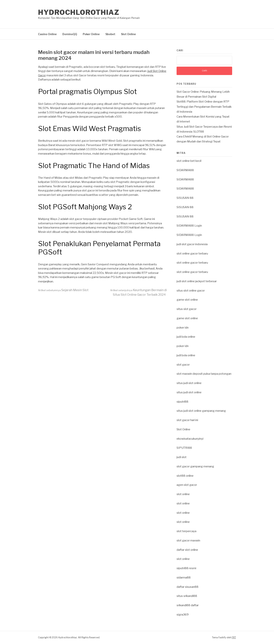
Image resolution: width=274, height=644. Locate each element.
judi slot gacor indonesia (192, 244)
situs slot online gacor (191, 291)
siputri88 (182, 402)
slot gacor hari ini (187, 420)
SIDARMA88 (185, 170)
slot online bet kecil (189, 161)
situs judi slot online (189, 383)
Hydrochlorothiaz (79, 12)
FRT (234, 637)
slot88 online (185, 476)
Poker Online (91, 34)
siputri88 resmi (186, 568)
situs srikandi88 (187, 596)
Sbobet (110, 34)
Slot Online (128, 34)
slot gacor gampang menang (195, 466)
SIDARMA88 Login (189, 226)
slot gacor (183, 365)
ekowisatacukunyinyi (190, 439)
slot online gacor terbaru (192, 254)
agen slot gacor (187, 485)
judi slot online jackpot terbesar (197, 281)
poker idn (183, 328)
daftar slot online (187, 550)
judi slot (182, 457)
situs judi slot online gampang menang (201, 411)
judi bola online (186, 337)
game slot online (187, 300)
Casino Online (47, 34)
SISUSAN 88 (185, 198)
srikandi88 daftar (188, 605)
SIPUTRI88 (184, 448)
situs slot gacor (187, 309)
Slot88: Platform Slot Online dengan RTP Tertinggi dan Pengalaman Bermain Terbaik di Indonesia (204, 107)
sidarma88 (184, 578)
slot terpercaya (186, 531)
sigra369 (183, 615)
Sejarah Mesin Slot (63, 290)
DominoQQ (70, 34)
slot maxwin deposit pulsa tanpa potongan (204, 374)
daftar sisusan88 (188, 587)
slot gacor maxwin (188, 540)
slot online (183, 494)
